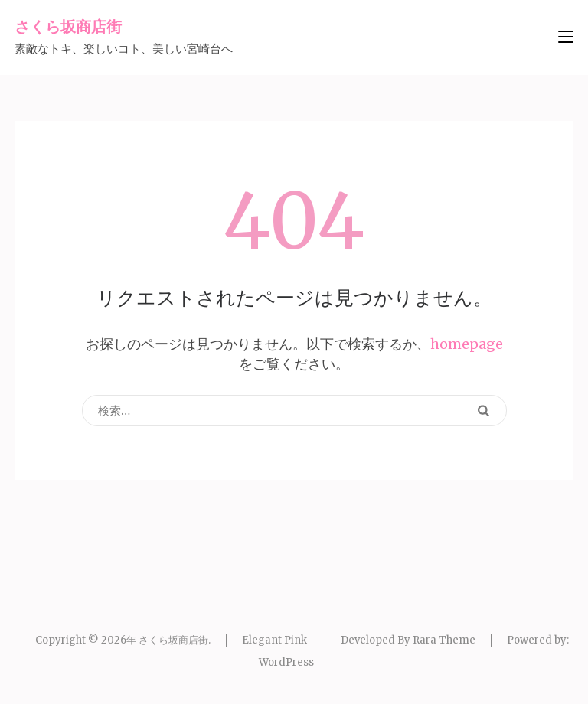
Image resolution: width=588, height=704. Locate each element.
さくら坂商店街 (68, 26)
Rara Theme (444, 640)
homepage (467, 344)
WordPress (286, 662)
